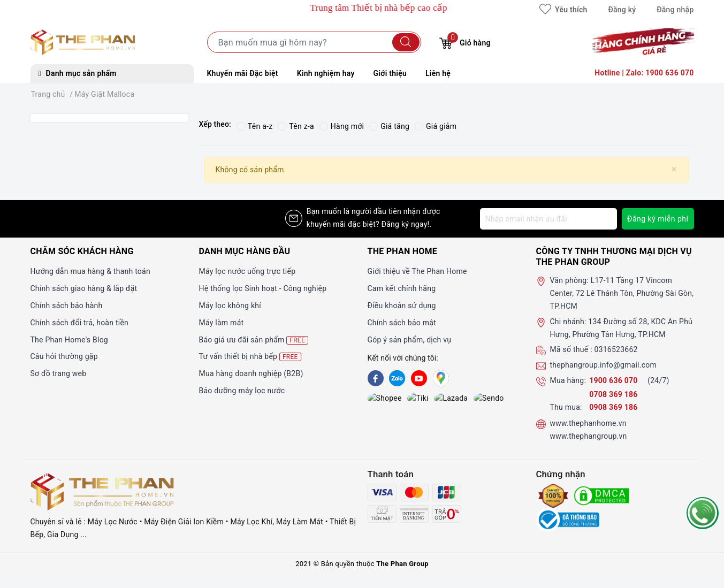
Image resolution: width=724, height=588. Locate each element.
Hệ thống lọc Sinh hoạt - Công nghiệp (263, 288)
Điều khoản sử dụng (402, 306)
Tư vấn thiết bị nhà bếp (250, 357)
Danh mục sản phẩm (78, 73)
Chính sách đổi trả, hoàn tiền (80, 323)
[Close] (674, 169)
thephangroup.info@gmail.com (604, 365)
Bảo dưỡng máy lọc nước (242, 391)
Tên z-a (296, 126)
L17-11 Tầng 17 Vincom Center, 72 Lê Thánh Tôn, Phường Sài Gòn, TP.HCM (622, 293)
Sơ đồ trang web (59, 373)
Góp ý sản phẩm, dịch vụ (410, 340)
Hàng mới (342, 126)
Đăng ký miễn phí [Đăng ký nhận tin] (658, 219)
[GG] (441, 378)
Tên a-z (254, 126)
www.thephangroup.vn (589, 436)
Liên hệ (438, 73)
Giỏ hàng (465, 41)
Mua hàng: (568, 380)
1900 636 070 (614, 380)
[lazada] (419, 399)
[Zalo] (397, 378)
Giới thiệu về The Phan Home (417, 271)
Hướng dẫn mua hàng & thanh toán (90, 271)
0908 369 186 (613, 407)
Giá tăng (389, 126)
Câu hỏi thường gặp (64, 356)
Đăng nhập (675, 10)
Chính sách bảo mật (402, 323)
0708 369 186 (613, 394)
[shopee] (376, 399)
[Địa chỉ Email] (548, 219)
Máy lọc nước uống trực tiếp (247, 271)
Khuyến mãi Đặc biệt (243, 73)
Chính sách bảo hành (67, 306)
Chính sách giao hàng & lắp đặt (84, 288)
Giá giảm (436, 126)
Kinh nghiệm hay (326, 73)
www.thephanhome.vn (588, 423)
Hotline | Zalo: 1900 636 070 (644, 73)
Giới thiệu (390, 73)
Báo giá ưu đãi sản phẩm (254, 340)
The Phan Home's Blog (69, 340)
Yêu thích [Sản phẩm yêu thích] (563, 10)
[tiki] (397, 399)
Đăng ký (622, 10)
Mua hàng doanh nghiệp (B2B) (251, 373)
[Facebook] (376, 378)
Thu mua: (566, 407)
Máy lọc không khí (230, 306)
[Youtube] (419, 378)
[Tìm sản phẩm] (314, 42)
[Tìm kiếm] (406, 42)
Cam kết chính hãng (402, 288)
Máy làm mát (222, 323)
